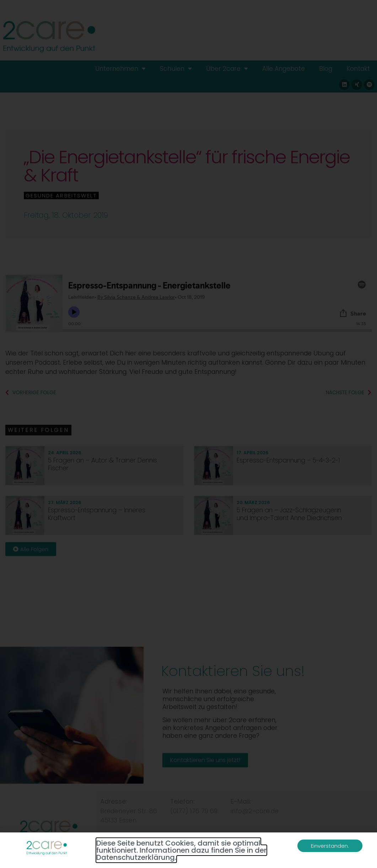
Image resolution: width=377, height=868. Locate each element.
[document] (188, 434)
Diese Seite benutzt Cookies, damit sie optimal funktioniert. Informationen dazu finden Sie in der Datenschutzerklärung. (181, 850)
